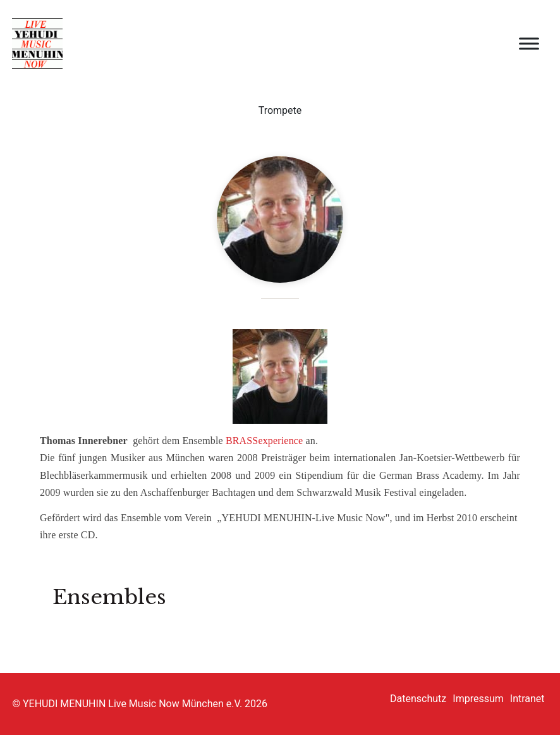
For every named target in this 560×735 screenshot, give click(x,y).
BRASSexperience (264, 441)
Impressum (478, 699)
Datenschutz (418, 699)
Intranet (527, 699)
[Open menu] (529, 44)
